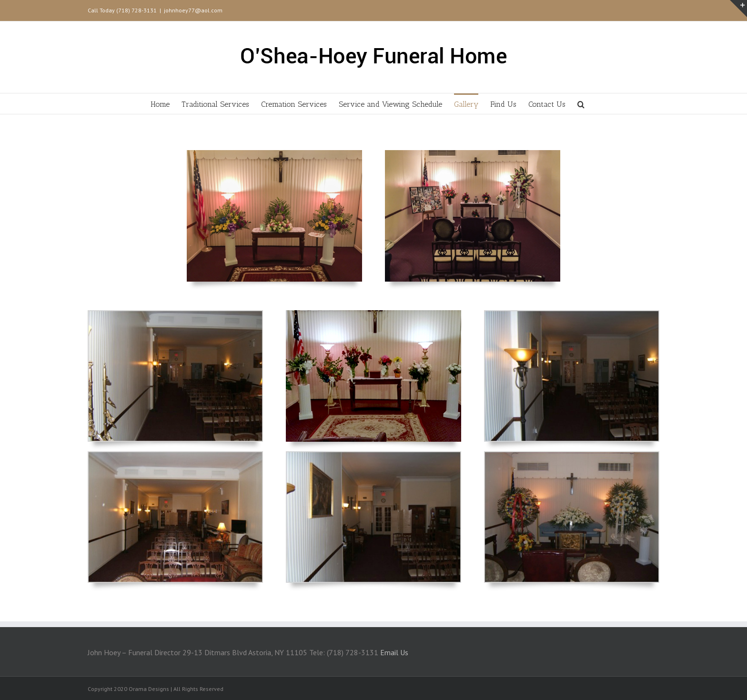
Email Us (394, 652)
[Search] (581, 104)
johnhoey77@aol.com (193, 10)
